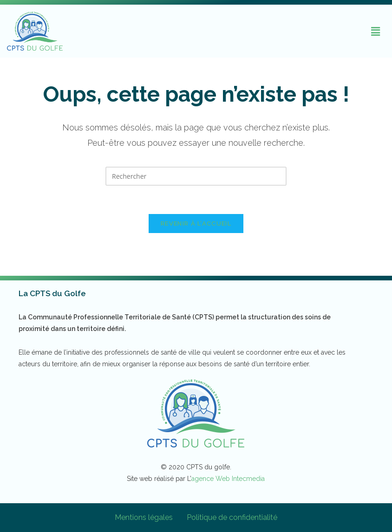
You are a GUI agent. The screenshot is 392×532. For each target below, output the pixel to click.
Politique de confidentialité (232, 517)
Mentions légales (144, 517)
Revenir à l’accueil (196, 224)
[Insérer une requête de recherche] (196, 176)
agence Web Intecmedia (228, 479)
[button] (376, 31)
